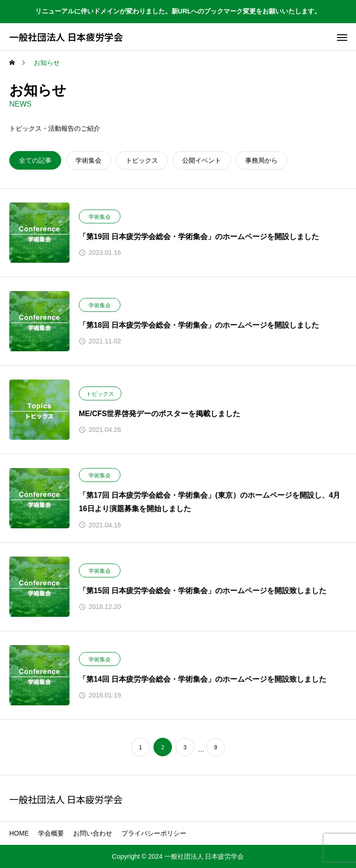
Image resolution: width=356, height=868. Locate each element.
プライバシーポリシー (154, 833)
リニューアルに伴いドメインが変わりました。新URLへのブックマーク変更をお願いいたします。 (178, 11)
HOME (19, 833)
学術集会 (100, 217)
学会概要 (51, 833)
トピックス (100, 394)
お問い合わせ (93, 833)
